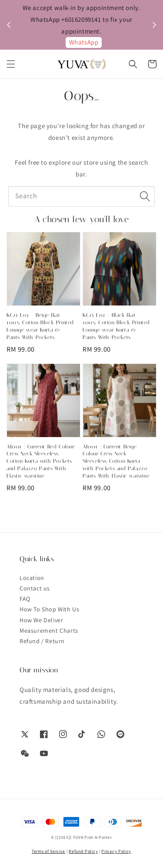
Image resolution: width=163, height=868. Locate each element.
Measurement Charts (49, 631)
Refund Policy (83, 851)
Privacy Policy (116, 851)
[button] (11, 64)
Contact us (35, 588)
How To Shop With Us (49, 609)
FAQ (25, 599)
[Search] (145, 196)
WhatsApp (84, 42)
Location (32, 578)
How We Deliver (41, 620)
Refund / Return (42, 641)
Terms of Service (48, 851)
